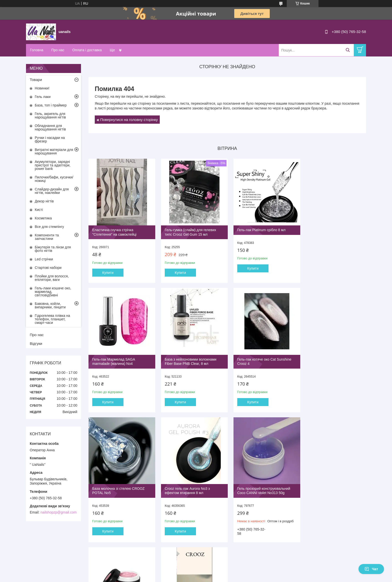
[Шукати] (348, 50)
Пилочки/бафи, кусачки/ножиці (54, 179)
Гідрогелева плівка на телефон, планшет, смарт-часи (52, 319)
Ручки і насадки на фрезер (50, 139)
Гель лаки (43, 97)
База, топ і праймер (51, 105)
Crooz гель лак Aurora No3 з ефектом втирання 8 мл (327, 358)
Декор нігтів (44, 201)
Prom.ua (219, 573)
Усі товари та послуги (226, 551)
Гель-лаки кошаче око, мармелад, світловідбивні (53, 292)
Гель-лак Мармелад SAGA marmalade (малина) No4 (326, 230)
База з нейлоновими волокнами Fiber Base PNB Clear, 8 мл (118, 358)
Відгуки (36, 343)
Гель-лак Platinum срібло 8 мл (258, 228)
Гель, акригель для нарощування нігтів (50, 115)
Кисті (39, 210)
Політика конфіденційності (223, 577)
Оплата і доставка (87, 50)
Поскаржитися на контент (184, 577)
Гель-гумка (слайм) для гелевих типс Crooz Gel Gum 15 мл (189, 230)
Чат (371, 569)
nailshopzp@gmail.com (59, 512)
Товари (36, 80)
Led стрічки (44, 259)
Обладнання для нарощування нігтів (50, 127)
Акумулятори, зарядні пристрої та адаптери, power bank (53, 165)
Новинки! (42, 88)
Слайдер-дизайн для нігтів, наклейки (52, 191)
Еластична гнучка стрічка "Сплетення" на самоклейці (114, 230)
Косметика (43, 218)
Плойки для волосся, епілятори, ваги (52, 278)
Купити (108, 271)
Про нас (58, 50)
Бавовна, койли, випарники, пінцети (50, 305)
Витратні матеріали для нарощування (54, 151)
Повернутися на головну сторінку (129, 120)
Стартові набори (48, 268)
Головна (37, 50)
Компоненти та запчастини (47, 237)
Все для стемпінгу (49, 227)
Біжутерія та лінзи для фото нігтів (53, 249)
